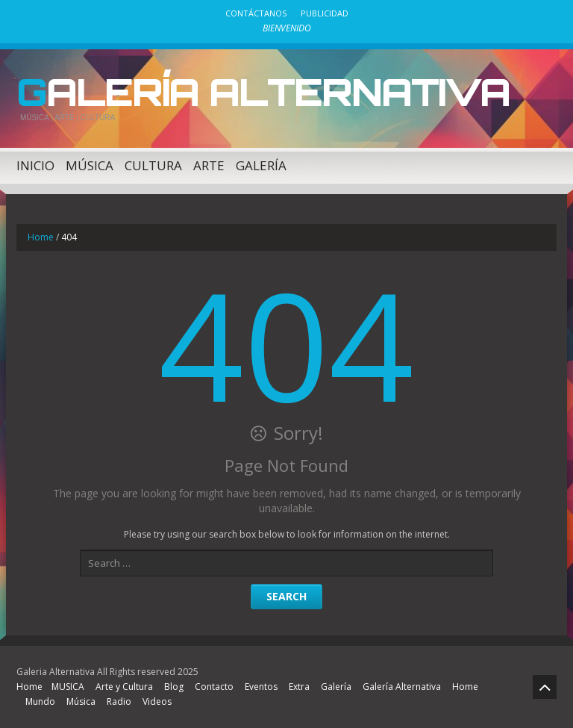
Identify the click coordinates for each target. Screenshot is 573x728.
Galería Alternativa (263, 92)
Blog (174, 687)
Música (90, 165)
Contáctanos (256, 13)
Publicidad (325, 13)
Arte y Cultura (124, 687)
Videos (157, 701)
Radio (119, 701)
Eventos (261, 687)
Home (41, 237)
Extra (299, 687)
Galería (261, 165)
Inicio (35, 165)
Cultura (153, 165)
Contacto (214, 687)
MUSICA (68, 687)
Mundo (40, 701)
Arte (209, 165)
